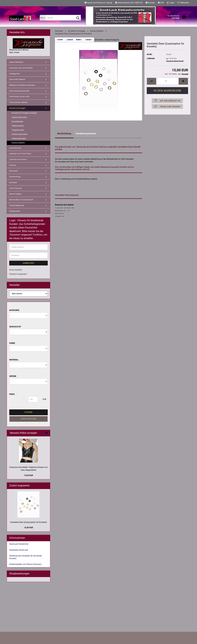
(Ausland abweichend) (175, 61)
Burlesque (13, 182)
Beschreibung (64, 134)
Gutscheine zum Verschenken (21, 68)
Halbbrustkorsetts (19, 117)
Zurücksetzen (28, 419)
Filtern (28, 412)
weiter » (79, 40)
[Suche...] (43, 18)
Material (14, 360)
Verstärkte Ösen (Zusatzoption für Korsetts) (28, 522)
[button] (161, 3)
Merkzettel (183, 3)
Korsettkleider (17, 122)
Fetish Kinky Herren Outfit (19, 97)
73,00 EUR (28, 475)
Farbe (12, 343)
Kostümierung (15, 177)
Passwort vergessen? (18, 274)
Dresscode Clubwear (17, 79)
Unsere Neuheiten (16, 62)
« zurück (69, 40)
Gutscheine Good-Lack (19, 550)
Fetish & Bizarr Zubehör (18, 102)
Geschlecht (15, 327)
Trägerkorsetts (18, 130)
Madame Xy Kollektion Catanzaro (22, 85)
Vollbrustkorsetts (19, 139)
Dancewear (14, 171)
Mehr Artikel (14, 52)
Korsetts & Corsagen (17, 108)
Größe (13, 376)
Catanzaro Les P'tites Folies (20, 154)
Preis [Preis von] (12, 394)
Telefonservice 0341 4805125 (129, 3)
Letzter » (89, 40)
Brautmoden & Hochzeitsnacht (21, 200)
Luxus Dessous (15, 148)
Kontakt (150, 3)
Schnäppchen (15, 74)
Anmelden (28, 263)
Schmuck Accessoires (18, 159)
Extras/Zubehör (18, 143)
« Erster (60, 40)
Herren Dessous (16, 188)
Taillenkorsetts (18, 126)
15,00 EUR (28, 528)
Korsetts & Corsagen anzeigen (24, 113)
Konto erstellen (16, 270)
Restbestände (15, 211)
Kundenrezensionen (86, 134)
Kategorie (14, 310)
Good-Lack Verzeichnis (19, 544)
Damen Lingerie (15, 194)
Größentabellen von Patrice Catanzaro (25, 564)
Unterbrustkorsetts (19, 134)
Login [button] (171, 3)
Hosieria (13, 165)
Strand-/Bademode (17, 206)
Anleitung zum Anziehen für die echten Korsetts (26, 557)
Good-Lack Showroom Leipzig (98, 3)
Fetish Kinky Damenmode (19, 91)
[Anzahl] (167, 81)
